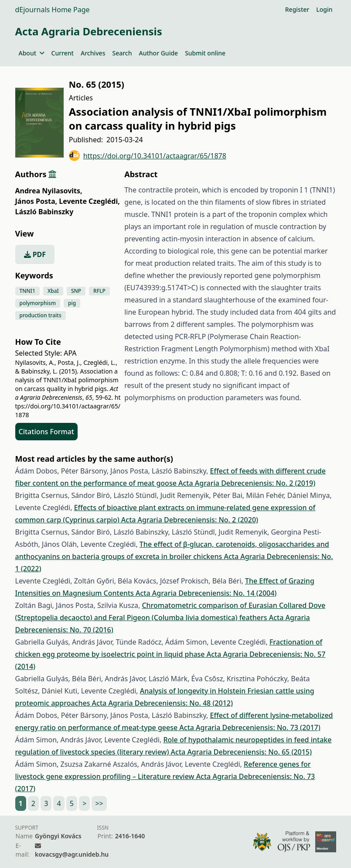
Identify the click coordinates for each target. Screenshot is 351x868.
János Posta (36, 201)
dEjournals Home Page (53, 10)
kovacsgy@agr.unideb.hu (72, 854)
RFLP (99, 291)
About (32, 53)
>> (99, 803)
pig (72, 303)
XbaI (53, 291)
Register (297, 9)
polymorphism (38, 303)
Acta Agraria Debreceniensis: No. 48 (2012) (162, 703)
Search (122, 53)
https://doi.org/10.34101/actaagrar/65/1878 (148, 156)
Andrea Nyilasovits (49, 191)
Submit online (205, 53)
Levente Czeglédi (89, 201)
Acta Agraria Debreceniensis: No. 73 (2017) (250, 727)
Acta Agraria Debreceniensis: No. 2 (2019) (247, 483)
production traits (41, 315)
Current (63, 53)
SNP (76, 291)
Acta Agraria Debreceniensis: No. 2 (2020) (190, 520)
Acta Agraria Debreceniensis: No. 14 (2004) (206, 593)
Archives (93, 53)
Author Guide (158, 53)
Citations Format (46, 432)
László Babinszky (44, 212)
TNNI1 (27, 291)
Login (324, 9)
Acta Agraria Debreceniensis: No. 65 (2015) (241, 752)
